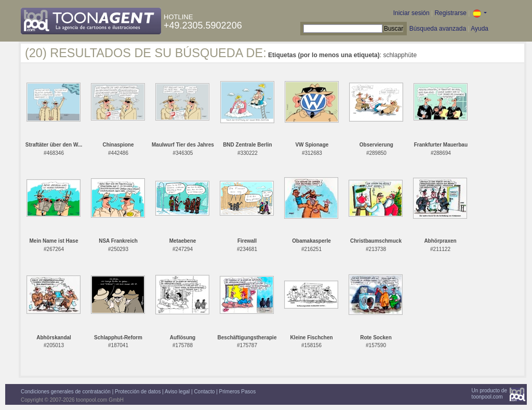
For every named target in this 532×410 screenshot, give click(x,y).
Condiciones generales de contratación (66, 392)
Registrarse (450, 13)
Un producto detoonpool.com (489, 394)
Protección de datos (138, 392)
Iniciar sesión (411, 13)
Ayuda (480, 29)
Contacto (204, 392)
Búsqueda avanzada (438, 29)
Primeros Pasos (238, 392)
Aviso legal (177, 392)
